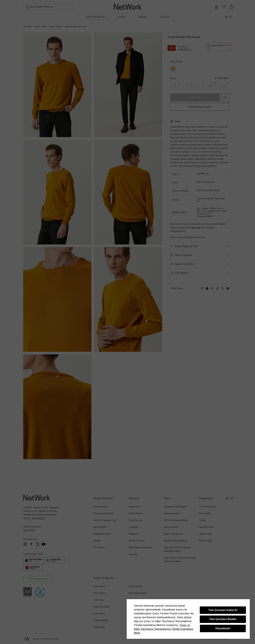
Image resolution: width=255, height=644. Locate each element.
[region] (188, 619)
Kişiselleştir (223, 628)
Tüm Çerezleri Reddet (223, 619)
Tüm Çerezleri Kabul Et (223, 610)
